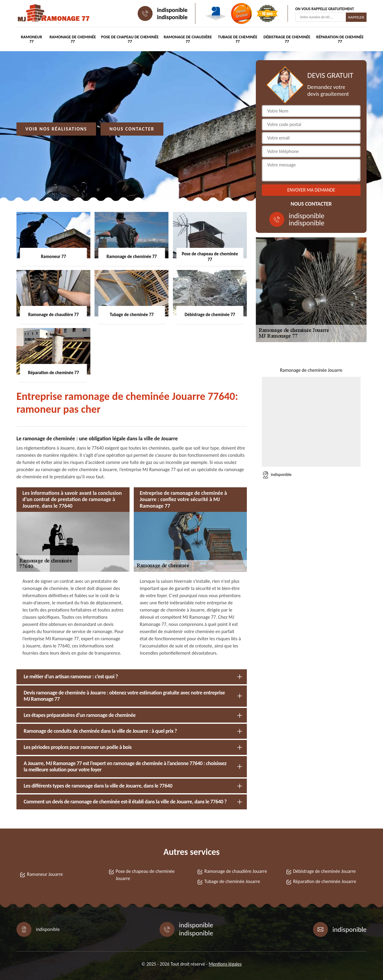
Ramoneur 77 (32, 39)
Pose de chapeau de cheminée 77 (130, 39)
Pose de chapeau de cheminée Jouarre (145, 875)
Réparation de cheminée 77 (340, 39)
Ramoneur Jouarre (45, 874)
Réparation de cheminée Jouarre (325, 881)
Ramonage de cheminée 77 (73, 39)
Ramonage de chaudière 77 (188, 39)
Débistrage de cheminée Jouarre (325, 871)
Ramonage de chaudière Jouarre (236, 871)
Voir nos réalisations (56, 129)
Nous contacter (132, 129)
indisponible (172, 10)
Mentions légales (225, 964)
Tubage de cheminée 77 (238, 39)
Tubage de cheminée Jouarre (232, 881)
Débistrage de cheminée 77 (287, 39)
